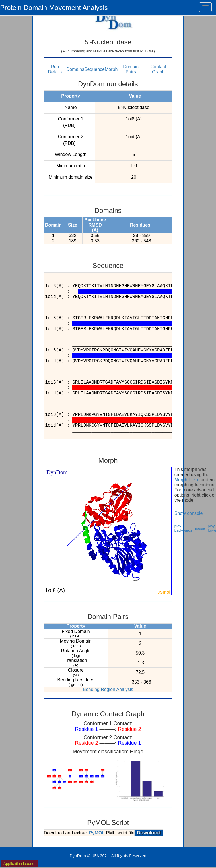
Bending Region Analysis (108, 689)
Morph (111, 69)
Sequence (94, 69)
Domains (75, 69)
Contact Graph (158, 69)
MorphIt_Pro (187, 480)
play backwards (183, 528)
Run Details (55, 69)
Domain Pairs (131, 69)
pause (200, 528)
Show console (189, 513)
